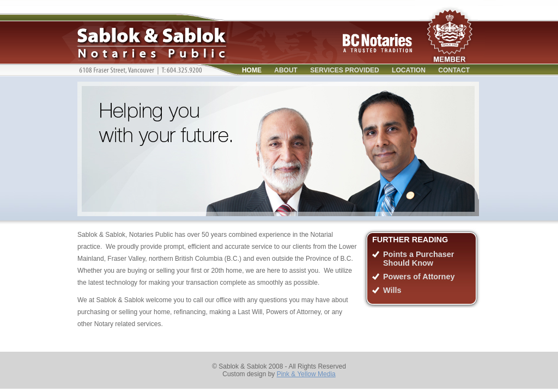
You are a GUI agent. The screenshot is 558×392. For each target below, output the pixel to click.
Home (252, 70)
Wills (392, 290)
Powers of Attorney (419, 277)
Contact (454, 70)
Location (409, 70)
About (286, 70)
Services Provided (344, 70)
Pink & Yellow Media (306, 374)
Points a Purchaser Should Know (418, 259)
